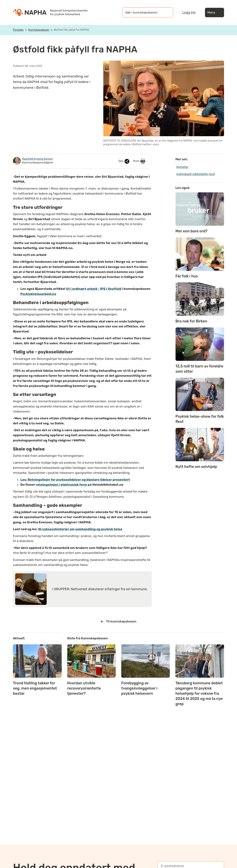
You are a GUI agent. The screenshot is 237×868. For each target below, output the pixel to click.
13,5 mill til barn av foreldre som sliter (199, 369)
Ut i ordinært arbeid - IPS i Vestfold (94, 289)
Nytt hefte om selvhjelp (196, 467)
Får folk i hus (187, 276)
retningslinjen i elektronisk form (61, 485)
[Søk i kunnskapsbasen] (144, 12)
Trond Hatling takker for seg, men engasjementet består (35, 688)
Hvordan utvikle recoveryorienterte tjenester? (84, 688)
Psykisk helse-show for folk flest (200, 419)
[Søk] (167, 12)
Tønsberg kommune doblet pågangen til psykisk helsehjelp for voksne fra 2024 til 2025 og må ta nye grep (199, 693)
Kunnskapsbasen (39, 30)
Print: (139, 161)
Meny (215, 13)
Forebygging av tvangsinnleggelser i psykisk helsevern (139, 688)
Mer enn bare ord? (192, 231)
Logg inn (189, 12)
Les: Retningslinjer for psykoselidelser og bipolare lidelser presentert (75, 480)
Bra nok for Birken (191, 321)
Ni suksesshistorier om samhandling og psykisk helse (80, 529)
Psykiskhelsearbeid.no (38, 294)
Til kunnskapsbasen (119, 622)
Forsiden (18, 30)
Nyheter (182, 167)
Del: (124, 161)
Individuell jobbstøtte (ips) (196, 174)
